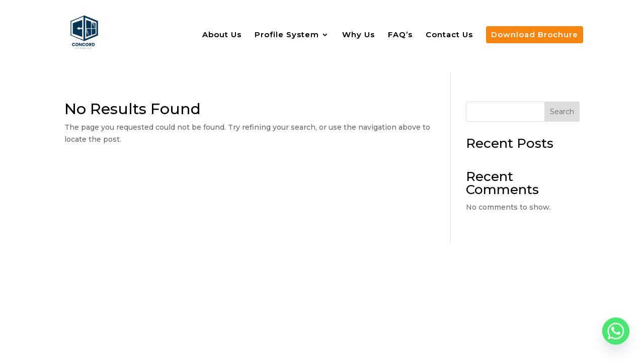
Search (562, 112)
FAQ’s (400, 35)
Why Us (358, 35)
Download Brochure (535, 34)
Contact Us (449, 35)
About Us (222, 35)
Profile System (287, 35)
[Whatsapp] (616, 336)
